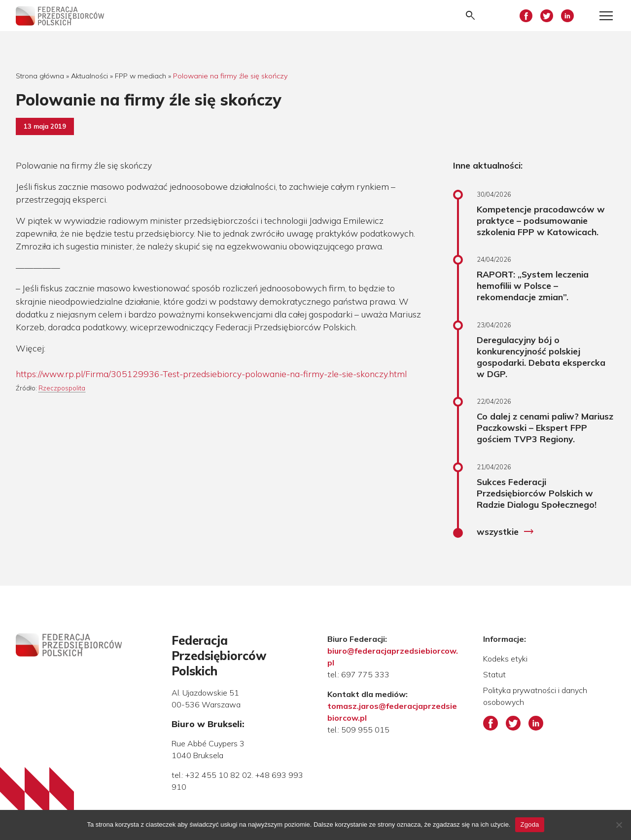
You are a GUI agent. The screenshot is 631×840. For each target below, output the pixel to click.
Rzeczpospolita (62, 388)
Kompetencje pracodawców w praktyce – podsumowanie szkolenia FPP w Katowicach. (541, 220)
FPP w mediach (140, 76)
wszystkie (506, 532)
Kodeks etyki (505, 659)
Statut (494, 674)
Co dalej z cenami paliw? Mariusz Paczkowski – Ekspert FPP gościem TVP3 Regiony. (545, 427)
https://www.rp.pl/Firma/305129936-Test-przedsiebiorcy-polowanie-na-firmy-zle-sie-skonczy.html (211, 374)
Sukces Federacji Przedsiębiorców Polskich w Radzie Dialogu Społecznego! (537, 493)
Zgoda (529, 824)
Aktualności (89, 76)
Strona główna (40, 76)
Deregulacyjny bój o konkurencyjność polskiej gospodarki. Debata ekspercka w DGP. (541, 357)
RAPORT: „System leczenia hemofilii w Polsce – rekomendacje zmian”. (533, 285)
